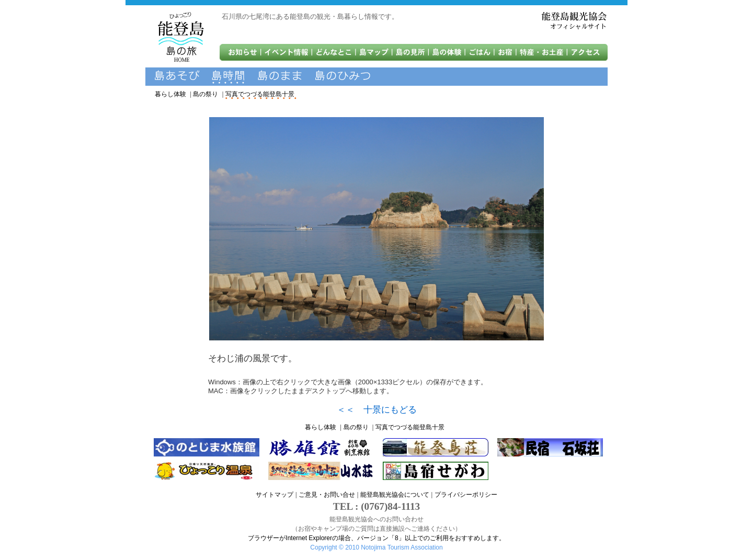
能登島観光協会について (395, 495)
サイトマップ (275, 495)
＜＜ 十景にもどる (377, 410)
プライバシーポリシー (466, 495)
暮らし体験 (170, 94)
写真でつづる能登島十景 (260, 94)
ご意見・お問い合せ (327, 495)
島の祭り (206, 94)
